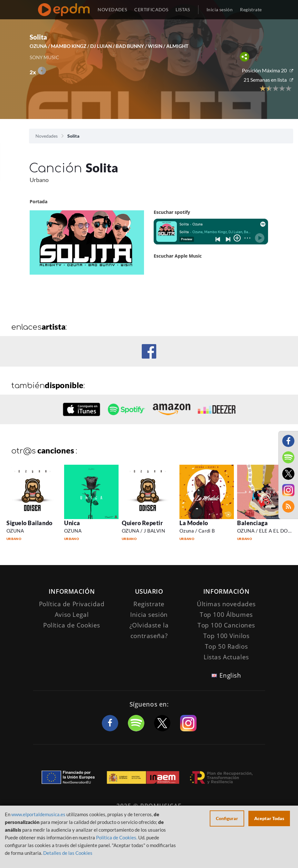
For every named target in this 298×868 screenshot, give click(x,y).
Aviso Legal (72, 615)
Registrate (149, 604)
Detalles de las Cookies (68, 853)
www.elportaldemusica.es (38, 814)
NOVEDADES (112, 9)
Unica (72, 523)
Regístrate (251, 9)
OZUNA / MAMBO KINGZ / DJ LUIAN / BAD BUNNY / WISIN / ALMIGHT (109, 46)
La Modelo (194, 523)
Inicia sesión (220, 9)
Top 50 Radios (226, 646)
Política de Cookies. (117, 837)
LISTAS (183, 9)
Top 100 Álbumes (226, 615)
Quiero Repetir (142, 523)
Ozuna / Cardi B (197, 531)
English (230, 675)
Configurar (227, 818)
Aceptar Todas (269, 818)
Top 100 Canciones (226, 625)
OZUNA (15, 531)
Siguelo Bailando (29, 523)
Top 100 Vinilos (226, 636)
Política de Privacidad (72, 604)
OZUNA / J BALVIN (143, 531)
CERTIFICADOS (151, 9)
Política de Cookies (72, 625)
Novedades (47, 136)
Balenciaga (252, 523)
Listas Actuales (226, 657)
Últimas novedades (226, 604)
